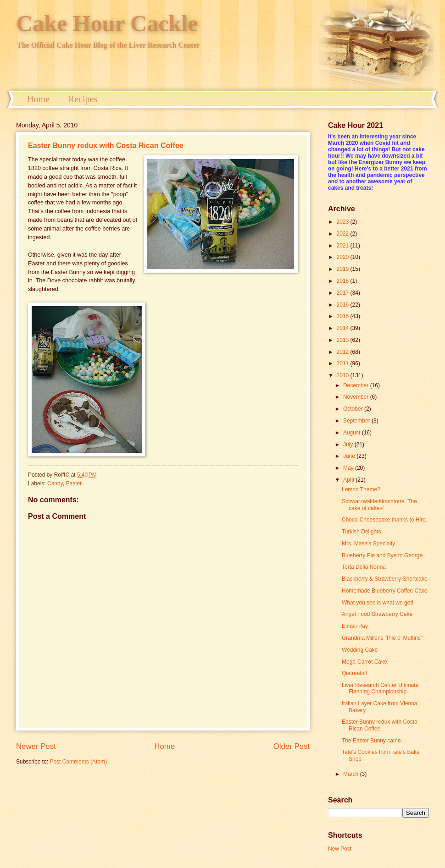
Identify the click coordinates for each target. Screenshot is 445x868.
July (349, 445)
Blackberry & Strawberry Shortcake (385, 579)
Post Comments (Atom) (78, 762)
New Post (340, 849)
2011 (344, 363)
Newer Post (36, 746)
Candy (55, 483)
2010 (344, 375)
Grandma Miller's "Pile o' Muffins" (382, 638)
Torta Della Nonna (364, 567)
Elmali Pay (355, 626)
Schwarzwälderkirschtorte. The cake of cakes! (379, 505)
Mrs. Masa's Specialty (368, 544)
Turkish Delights (362, 532)
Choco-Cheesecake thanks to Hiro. (384, 520)
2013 (344, 340)
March (352, 774)
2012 (344, 352)
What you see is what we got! (378, 603)
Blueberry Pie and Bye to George (382, 555)
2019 (344, 269)
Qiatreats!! (354, 673)
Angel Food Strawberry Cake (377, 614)
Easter (74, 483)
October (354, 409)
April (349, 480)
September (357, 421)
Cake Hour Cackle (107, 23)
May (349, 468)
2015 (344, 316)
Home (38, 99)
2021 (344, 246)
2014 (344, 328)
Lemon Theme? (361, 489)
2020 (344, 257)
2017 (344, 293)
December (357, 385)
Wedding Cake (360, 650)
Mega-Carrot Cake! (365, 662)
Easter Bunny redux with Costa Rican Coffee (106, 146)
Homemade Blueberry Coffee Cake (385, 591)
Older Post (292, 746)
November (357, 397)
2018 (344, 281)
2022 (344, 234)
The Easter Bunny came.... (374, 741)
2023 (344, 222)
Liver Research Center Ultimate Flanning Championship (380, 688)
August (353, 433)
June (350, 456)
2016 (344, 305)
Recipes (83, 99)
